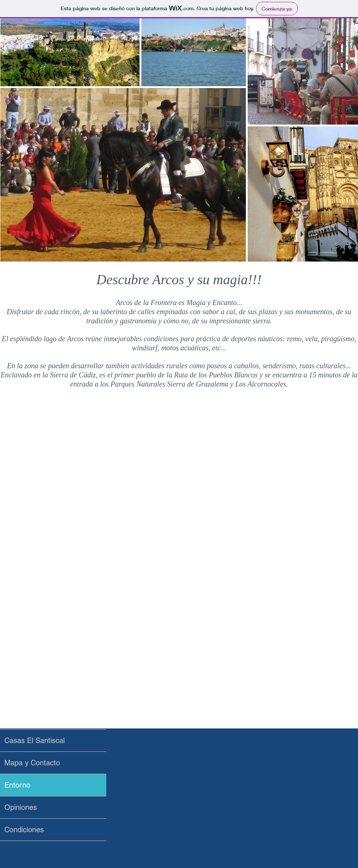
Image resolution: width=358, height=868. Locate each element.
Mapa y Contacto (32, 763)
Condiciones (24, 830)
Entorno (17, 785)
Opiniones (21, 807)
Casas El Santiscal (35, 741)
